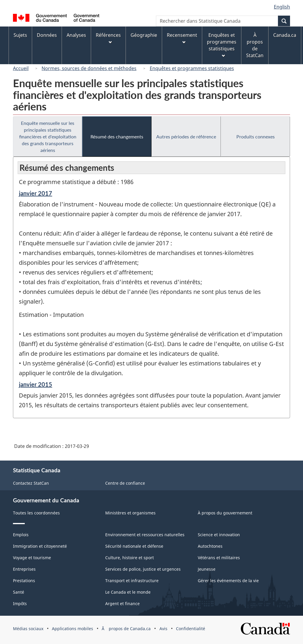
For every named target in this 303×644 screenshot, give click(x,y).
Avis (163, 629)
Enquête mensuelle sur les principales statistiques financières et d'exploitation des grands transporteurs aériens (48, 136)
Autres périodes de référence (186, 136)
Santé (19, 592)
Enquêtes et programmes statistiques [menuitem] (222, 45)
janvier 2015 (36, 384)
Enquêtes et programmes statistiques (192, 68)
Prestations (24, 581)
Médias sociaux (28, 629)
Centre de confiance (125, 483)
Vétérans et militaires (219, 558)
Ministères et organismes (130, 513)
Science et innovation (219, 535)
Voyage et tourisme (32, 558)
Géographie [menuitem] (144, 35)
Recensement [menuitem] (182, 38)
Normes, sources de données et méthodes (89, 68)
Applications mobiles (73, 629)
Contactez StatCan (31, 483)
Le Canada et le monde (128, 592)
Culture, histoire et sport (130, 558)
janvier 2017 (36, 193)
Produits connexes (256, 136)
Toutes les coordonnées (36, 513)
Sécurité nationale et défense (134, 546)
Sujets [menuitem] (20, 35)
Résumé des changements (117, 136)
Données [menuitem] (47, 35)
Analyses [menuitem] (76, 35)
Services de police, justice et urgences (143, 569)
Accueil (21, 68)
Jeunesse (207, 569)
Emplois (21, 535)
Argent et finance (122, 604)
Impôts (20, 604)
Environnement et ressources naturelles (145, 535)
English (282, 7)
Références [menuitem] (108, 38)
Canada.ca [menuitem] (285, 35)
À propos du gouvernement (225, 513)
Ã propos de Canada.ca (126, 629)
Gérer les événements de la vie (228, 581)
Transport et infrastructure (132, 581)
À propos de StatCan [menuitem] (255, 45)
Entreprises (24, 569)
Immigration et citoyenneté (40, 546)
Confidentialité (191, 629)
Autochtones (210, 546)
